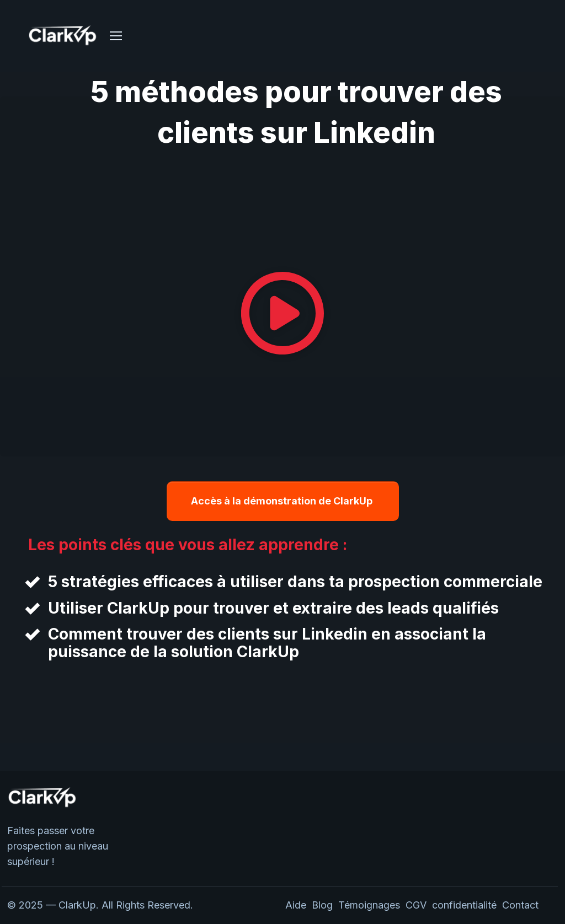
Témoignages (369, 905)
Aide (296, 905)
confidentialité (467, 905)
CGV (416, 905)
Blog (322, 905)
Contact (520, 905)
